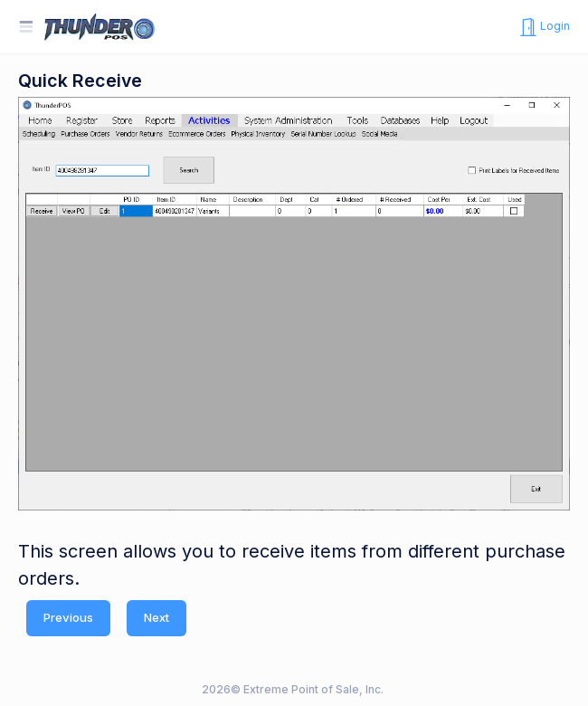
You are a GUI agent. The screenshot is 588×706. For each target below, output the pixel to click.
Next (156, 617)
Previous (68, 617)
